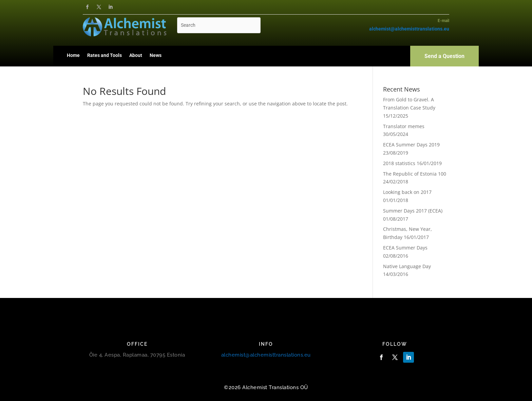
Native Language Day (407, 266)
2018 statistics (399, 163)
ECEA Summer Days (405, 248)
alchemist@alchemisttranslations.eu (266, 355)
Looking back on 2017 (407, 192)
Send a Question (444, 56)
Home (73, 55)
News (156, 55)
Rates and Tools (104, 55)
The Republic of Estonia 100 (415, 174)
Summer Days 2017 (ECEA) (413, 211)
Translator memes (404, 126)
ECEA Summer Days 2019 (411, 145)
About (136, 55)
